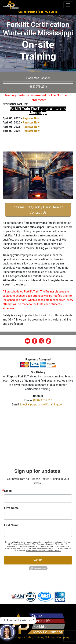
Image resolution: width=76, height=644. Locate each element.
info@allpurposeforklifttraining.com (42, 404)
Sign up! (38, 560)
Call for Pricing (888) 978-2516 (38, 12)
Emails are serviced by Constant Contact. (44, 550)
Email (8, 491)
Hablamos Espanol (38, 78)
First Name (11, 508)
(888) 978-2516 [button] (38, 87)
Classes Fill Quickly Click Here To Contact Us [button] (38, 210)
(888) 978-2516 (43, 400)
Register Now (31, 118)
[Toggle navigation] (68, 5)
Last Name (11, 525)
